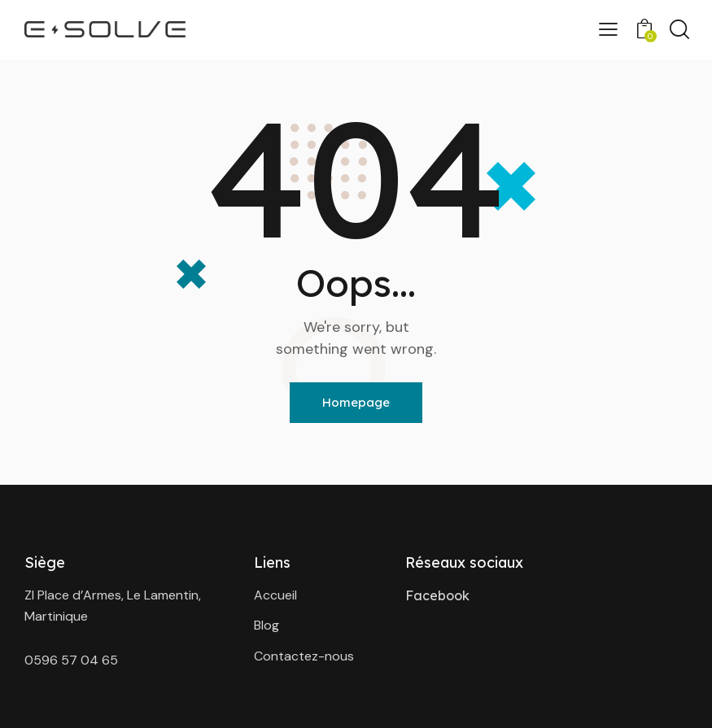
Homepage (356, 402)
